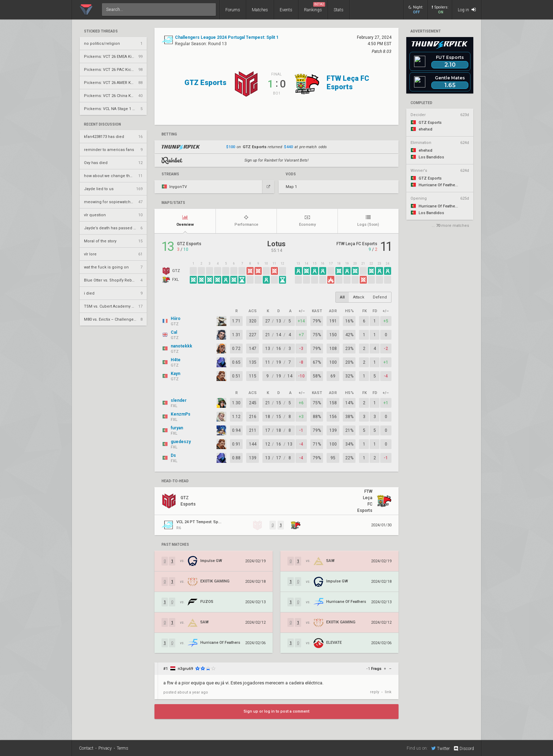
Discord (464, 749)
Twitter (440, 748)
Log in (467, 10)
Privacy (105, 748)
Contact (86, 748)
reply (375, 692)
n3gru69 (185, 669)
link (388, 692)
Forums (233, 10)
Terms (123, 748)
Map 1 (291, 187)
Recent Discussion (102, 125)
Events (286, 10)
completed (421, 103)
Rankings (315, 7)
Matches (260, 10)
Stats (339, 10)
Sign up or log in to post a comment (276, 711)
